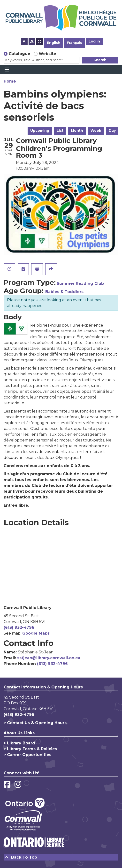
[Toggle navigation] (7, 70)
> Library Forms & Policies (30, 749)
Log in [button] (94, 41)
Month (77, 131)
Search (100, 60)
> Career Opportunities (27, 755)
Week (96, 131)
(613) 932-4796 (19, 627)
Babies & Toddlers (64, 292)
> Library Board (19, 743)
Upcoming (40, 131)
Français (74, 43)
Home (10, 81)
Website (47, 54)
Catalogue (19, 54)
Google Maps (36, 633)
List (60, 131)
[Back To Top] (61, 857)
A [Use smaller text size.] (24, 41)
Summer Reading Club (80, 283)
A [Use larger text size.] (32, 42)
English (54, 43)
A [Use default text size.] (40, 42)
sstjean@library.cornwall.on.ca (49, 658)
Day (112, 131)
